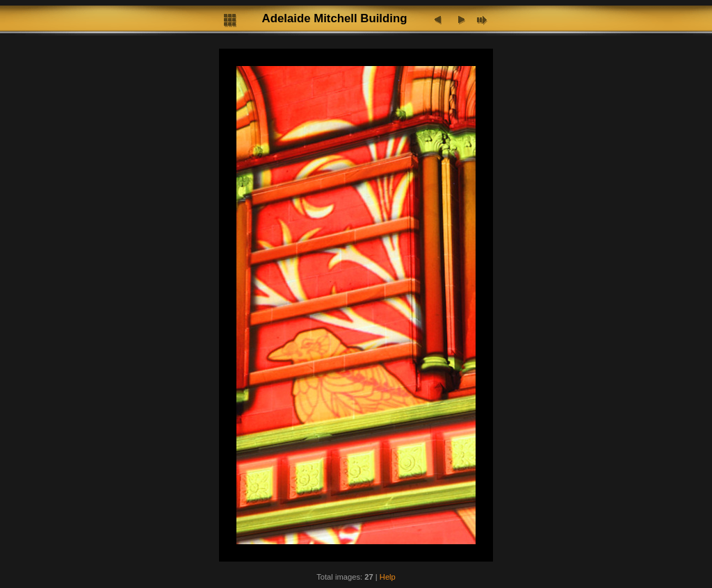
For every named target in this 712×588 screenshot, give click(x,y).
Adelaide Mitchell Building (335, 18)
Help (388, 577)
